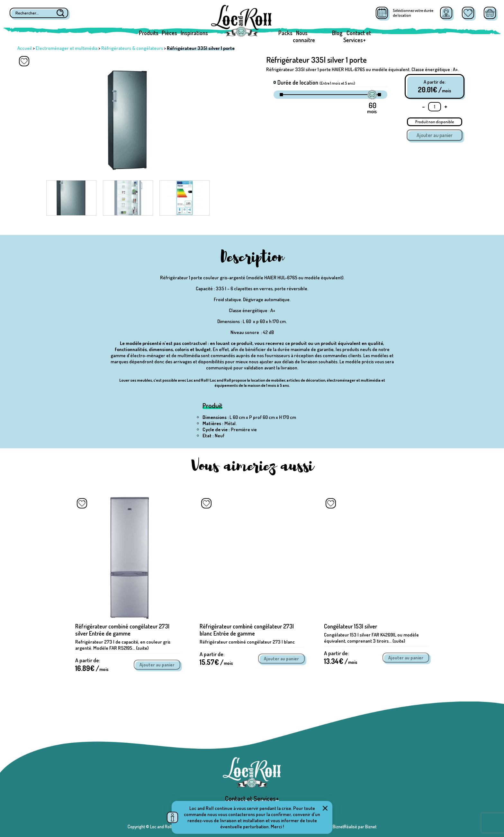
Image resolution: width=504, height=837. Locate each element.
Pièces (169, 33)
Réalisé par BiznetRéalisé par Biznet (344, 827)
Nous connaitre (304, 36)
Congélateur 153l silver (351, 626)
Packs (285, 33)
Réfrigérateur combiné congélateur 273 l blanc (247, 642)
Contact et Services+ (357, 36)
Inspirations (194, 33)
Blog (337, 33)
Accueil (25, 48)
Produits (149, 33)
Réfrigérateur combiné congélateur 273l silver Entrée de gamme (122, 630)
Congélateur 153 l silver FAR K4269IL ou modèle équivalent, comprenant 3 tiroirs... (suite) (371, 638)
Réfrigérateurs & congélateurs (132, 48)
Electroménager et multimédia (67, 48)
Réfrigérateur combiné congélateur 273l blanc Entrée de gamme (247, 630)
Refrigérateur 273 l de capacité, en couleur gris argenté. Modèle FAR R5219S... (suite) (123, 645)
